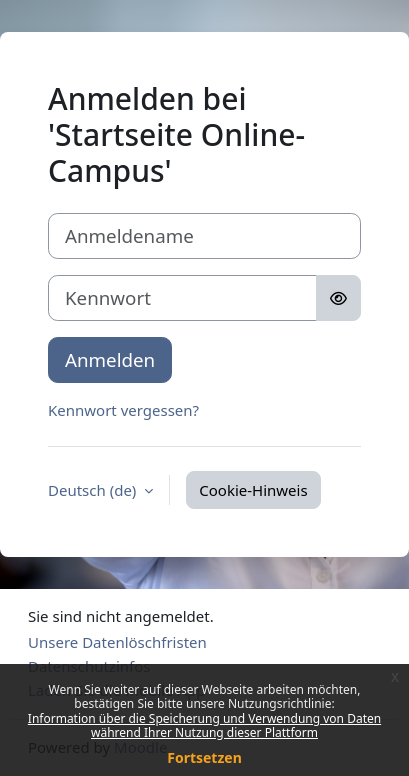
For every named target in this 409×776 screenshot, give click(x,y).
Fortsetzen (204, 757)
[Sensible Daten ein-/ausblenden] (338, 298)
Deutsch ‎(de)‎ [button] (94, 490)
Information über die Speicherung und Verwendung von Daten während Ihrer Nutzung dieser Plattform (204, 725)
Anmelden (110, 359)
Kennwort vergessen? (123, 410)
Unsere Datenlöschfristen (117, 642)
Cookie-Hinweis (253, 490)
